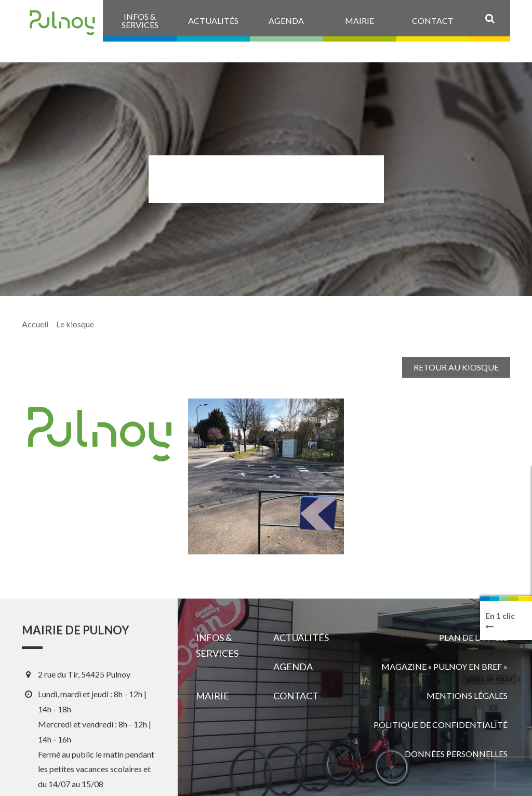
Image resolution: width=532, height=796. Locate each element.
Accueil (35, 324)
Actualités (301, 638)
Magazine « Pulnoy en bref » (444, 666)
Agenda (293, 667)
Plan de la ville (473, 637)
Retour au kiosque (456, 367)
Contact (296, 696)
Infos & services (217, 645)
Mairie (212, 696)
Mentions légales (467, 695)
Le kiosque (75, 324)
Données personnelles (456, 754)
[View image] (266, 476)
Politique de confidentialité (441, 725)
